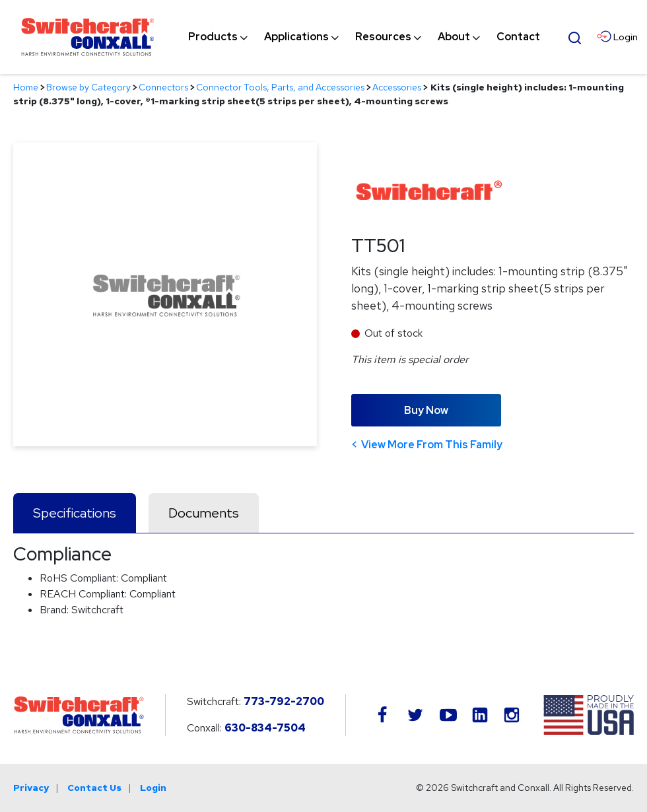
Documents (204, 513)
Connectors (163, 87)
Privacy (31, 788)
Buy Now (426, 410)
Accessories (397, 87)
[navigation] (364, 37)
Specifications (75, 513)
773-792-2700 (284, 701)
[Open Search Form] (575, 36)
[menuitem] (213, 37)
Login (153, 788)
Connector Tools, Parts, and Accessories (280, 87)
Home (26, 87)
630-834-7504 (265, 728)
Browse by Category (88, 87)
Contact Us (94, 788)
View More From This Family (432, 445)
